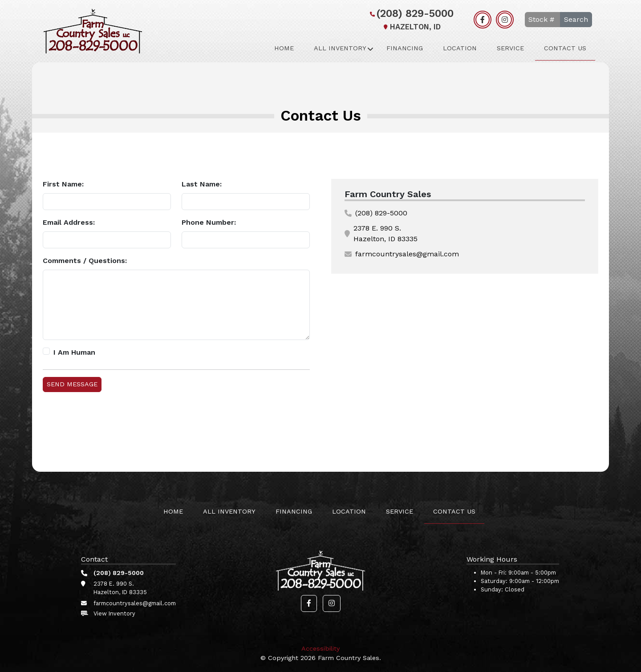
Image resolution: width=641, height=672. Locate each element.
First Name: (63, 184)
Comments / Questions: (85, 261)
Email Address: (69, 222)
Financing (405, 48)
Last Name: (202, 184)
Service (510, 48)
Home (284, 48)
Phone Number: (209, 222)
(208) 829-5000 (411, 14)
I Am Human (74, 352)
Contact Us (565, 48)
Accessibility (320, 648)
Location (460, 48)
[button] (309, 603)
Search (576, 19)
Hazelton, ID (411, 27)
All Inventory (340, 48)
